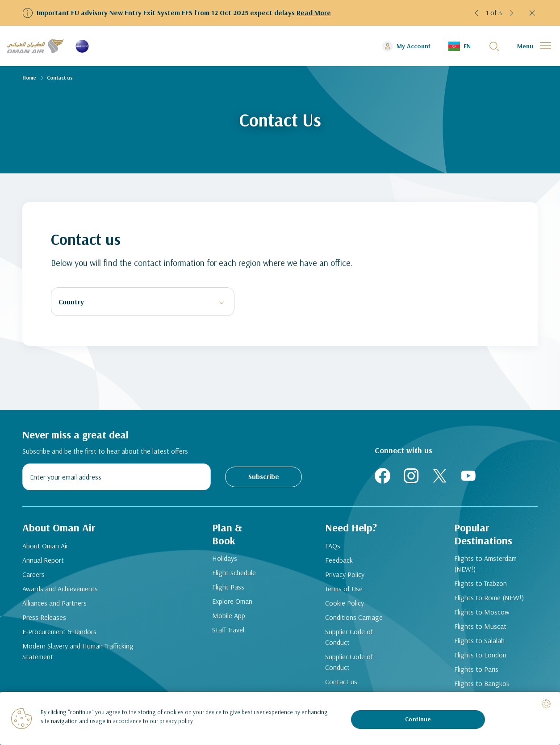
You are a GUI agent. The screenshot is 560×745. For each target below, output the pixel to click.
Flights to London (480, 655)
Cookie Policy (345, 603)
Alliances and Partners (54, 603)
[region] (280, 718)
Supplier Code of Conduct (349, 637)
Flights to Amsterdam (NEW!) (485, 564)
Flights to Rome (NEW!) (489, 598)
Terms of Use (344, 589)
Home (29, 78)
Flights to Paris (476, 669)
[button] (477, 13)
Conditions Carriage (354, 617)
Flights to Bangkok (482, 683)
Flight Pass (228, 587)
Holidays (225, 558)
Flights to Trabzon (481, 583)
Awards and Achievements (60, 589)
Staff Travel (228, 630)
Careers (33, 574)
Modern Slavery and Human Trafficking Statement (78, 651)
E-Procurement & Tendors (59, 631)
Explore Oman (232, 601)
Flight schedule (234, 572)
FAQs (333, 546)
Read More (314, 13)
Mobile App (229, 615)
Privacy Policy (345, 574)
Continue (418, 719)
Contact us (341, 682)
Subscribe (264, 476)
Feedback (339, 560)
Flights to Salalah (479, 640)
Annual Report (43, 560)
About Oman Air (45, 546)
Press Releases (44, 617)
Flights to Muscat (480, 626)
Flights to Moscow (482, 612)
